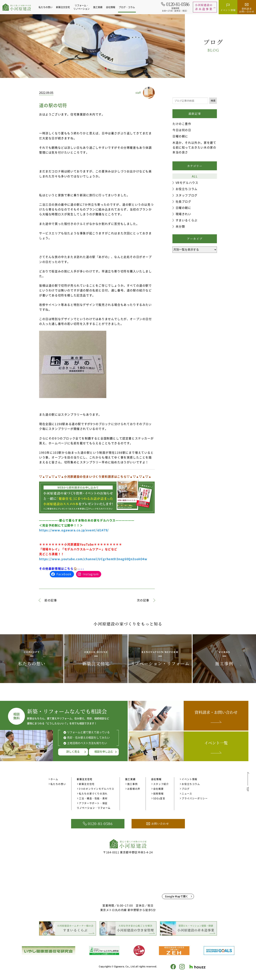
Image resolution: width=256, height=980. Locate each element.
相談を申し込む (104, 752)
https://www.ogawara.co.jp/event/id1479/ (74, 530)
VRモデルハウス (187, 183)
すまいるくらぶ (187, 220)
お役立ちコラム (187, 189)
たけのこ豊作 (182, 124)
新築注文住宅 (87, 784)
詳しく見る (73, 752)
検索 (213, 101)
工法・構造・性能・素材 (93, 798)
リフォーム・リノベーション (83, 7)
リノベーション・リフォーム (94, 808)
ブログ (186, 789)
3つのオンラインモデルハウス (97, 789)
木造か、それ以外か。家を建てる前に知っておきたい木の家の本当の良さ (194, 147)
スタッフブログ (187, 195)
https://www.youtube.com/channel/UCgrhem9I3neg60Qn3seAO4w (93, 559)
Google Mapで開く (177, 896)
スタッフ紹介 (161, 784)
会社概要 (158, 789)
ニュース (187, 793)
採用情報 (158, 793)
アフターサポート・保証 (93, 803)
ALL (195, 176)
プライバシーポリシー (195, 798)
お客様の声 (134, 789)
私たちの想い (47, 7)
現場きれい (183, 214)
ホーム (54, 779)
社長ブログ (183, 201)
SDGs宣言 (159, 798)
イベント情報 (190, 779)
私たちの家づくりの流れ (93, 793)
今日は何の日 (182, 130)
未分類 (180, 226)
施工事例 (132, 784)
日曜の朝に (180, 136)
